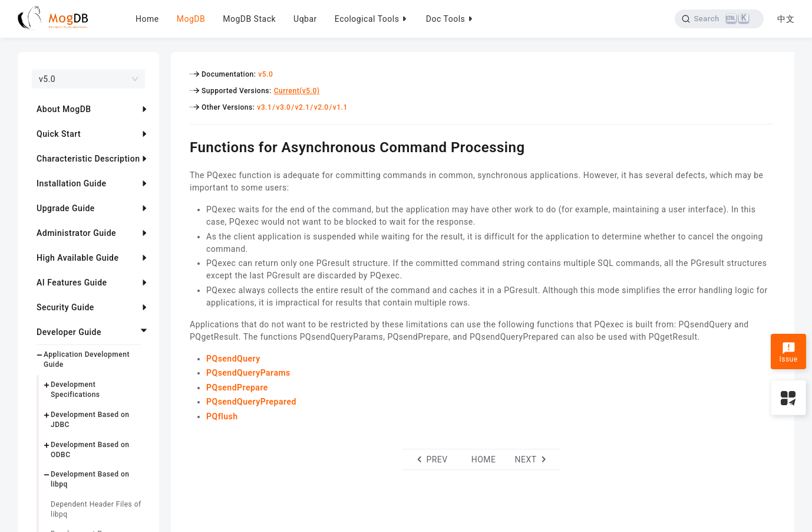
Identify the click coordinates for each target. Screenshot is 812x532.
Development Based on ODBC (90, 450)
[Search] (719, 19)
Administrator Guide (76, 233)
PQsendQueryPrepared (251, 402)
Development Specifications (75, 390)
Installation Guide (72, 183)
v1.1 (340, 107)
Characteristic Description (88, 159)
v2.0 (321, 107)
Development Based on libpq (90, 479)
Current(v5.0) (297, 91)
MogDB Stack (249, 19)
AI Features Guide (72, 283)
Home (147, 19)
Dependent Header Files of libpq (96, 509)
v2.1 (303, 107)
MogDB (191, 19)
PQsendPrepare (237, 387)
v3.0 (283, 107)
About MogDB (64, 109)
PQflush (222, 416)
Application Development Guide (87, 359)
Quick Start (59, 134)
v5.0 (265, 74)
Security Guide (65, 307)
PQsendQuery (233, 359)
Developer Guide (69, 332)
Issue (788, 353)
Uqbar (305, 19)
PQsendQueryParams (248, 373)
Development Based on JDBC (90, 420)
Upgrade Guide (66, 208)
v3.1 (264, 107)
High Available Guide (77, 258)
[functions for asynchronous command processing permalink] (181, 146)
